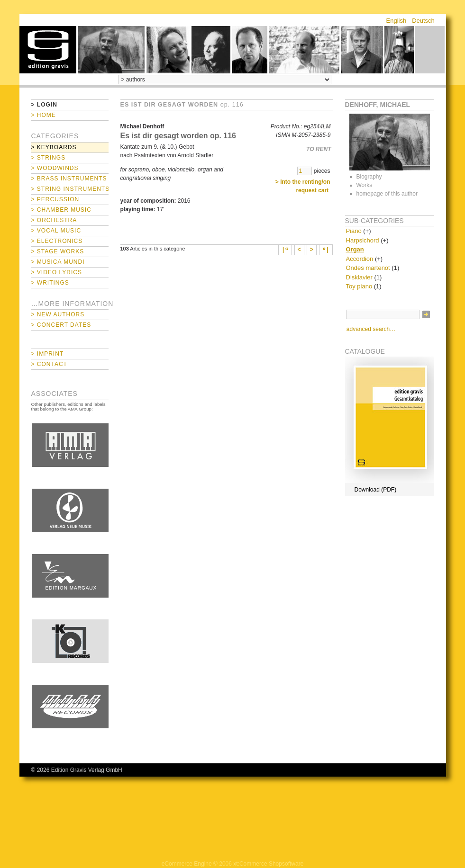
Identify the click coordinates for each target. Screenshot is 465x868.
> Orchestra (54, 220)
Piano (354, 231)
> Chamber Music (61, 210)
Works (365, 185)
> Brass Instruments (69, 179)
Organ (355, 249)
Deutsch (423, 21)
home (48, 50)
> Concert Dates (61, 325)
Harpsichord (363, 240)
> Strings (49, 158)
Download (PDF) (376, 490)
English (397, 21)
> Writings (50, 283)
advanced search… (371, 329)
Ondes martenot (368, 268)
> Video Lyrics (57, 272)
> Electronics (57, 241)
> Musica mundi (58, 262)
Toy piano (359, 286)
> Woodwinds (55, 168)
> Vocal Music (56, 231)
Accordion (360, 259)
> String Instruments (70, 189)
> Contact (49, 364)
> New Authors (58, 314)
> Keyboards (54, 147)
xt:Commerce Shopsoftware (268, 864)
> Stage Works (58, 251)
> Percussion (55, 199)
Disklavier (359, 277)
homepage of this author (387, 194)
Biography (369, 177)
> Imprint (48, 354)
